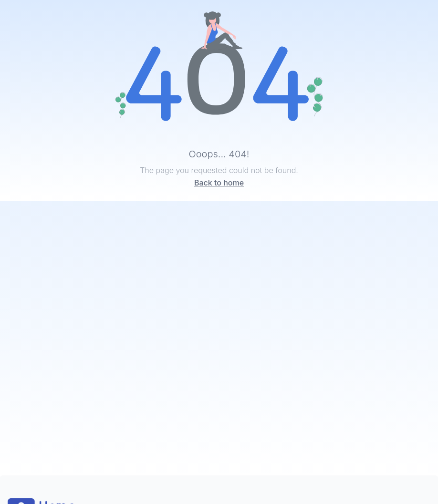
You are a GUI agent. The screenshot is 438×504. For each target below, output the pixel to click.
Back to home (219, 183)
